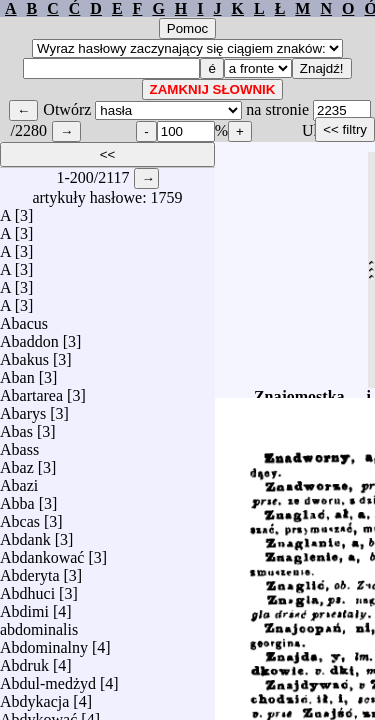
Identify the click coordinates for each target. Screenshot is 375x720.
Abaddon (29, 336)
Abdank (25, 534)
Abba (17, 498)
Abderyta (30, 570)
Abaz (17, 462)
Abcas (20, 516)
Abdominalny (44, 642)
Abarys (23, 408)
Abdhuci (27, 588)
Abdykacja (34, 696)
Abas (16, 426)
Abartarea (31, 390)
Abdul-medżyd (48, 678)
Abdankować (42, 552)
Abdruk (24, 660)
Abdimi (24, 606)
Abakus (24, 354)
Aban (17, 372)
